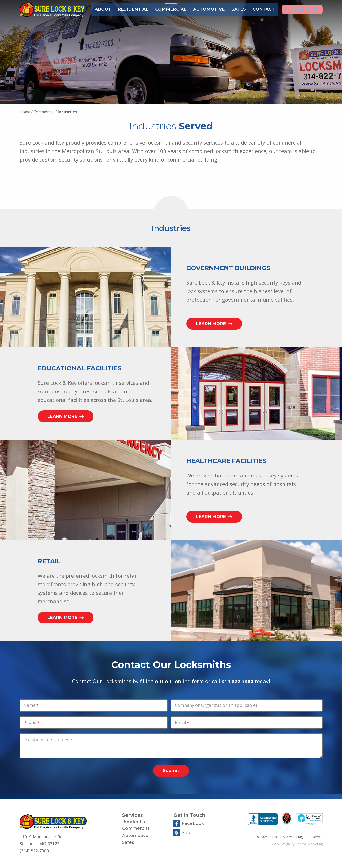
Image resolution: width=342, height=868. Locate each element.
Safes (237, 9)
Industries (67, 112)
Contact (262, 9)
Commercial (170, 9)
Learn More (214, 324)
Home (25, 112)
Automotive (208, 9)
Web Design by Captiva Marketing (297, 844)
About (103, 9)
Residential (133, 9)
